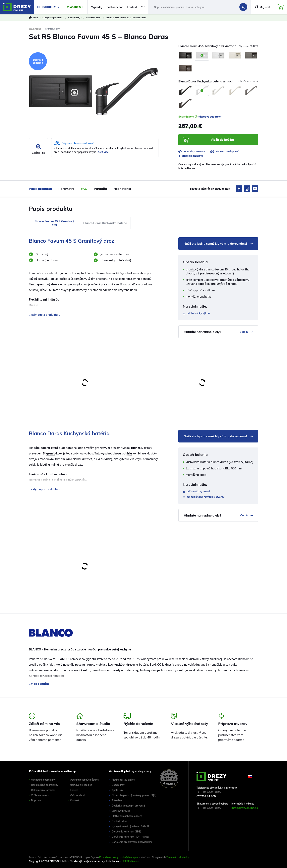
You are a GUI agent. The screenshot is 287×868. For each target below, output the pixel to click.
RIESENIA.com (131, 861)
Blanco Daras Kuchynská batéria (69, 433)
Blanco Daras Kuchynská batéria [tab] (105, 223)
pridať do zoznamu (191, 156)
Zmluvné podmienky (178, 857)
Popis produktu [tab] (40, 189)
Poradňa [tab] (100, 189)
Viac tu (246, 332)
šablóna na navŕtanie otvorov (206, 497)
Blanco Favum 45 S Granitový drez (72, 241)
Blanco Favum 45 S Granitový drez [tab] (54, 223)
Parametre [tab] (66, 189)
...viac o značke (39, 684)
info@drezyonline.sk (245, 808)
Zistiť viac (103, 152)
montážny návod (198, 491)
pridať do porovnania (192, 151)
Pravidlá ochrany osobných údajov (119, 857)
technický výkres (199, 313)
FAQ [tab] (84, 189)
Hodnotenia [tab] (122, 189)
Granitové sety (53, 29)
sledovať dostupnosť (225, 151)
